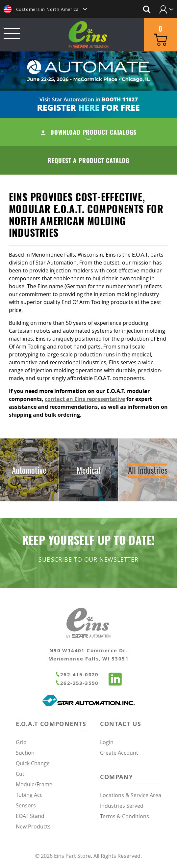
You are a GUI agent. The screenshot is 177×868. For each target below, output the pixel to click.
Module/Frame (34, 784)
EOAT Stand (30, 816)
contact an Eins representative (85, 399)
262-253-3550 (77, 683)
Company (116, 777)
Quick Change (33, 763)
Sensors (26, 805)
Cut (20, 774)
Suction (25, 753)
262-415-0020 (77, 674)
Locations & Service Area (131, 795)
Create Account (119, 753)
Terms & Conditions (125, 816)
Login (107, 742)
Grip (21, 742)
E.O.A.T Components (51, 724)
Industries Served (122, 806)
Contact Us (121, 724)
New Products (33, 826)
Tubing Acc (29, 795)
